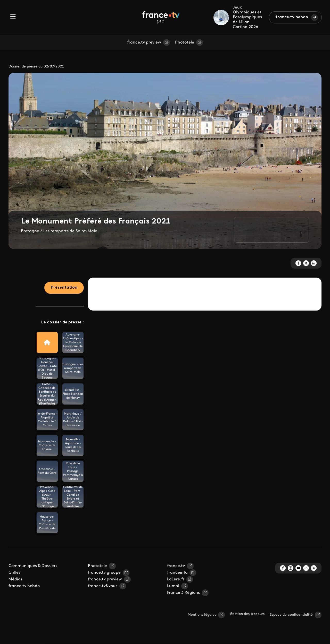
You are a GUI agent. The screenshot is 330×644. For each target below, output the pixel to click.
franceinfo (177, 573)
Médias (15, 579)
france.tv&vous (103, 586)
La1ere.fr (176, 579)
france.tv (176, 566)
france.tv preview (144, 42)
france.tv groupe (104, 573)
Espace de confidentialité (291, 615)
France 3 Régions (183, 593)
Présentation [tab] (64, 288)
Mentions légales (202, 615)
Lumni (173, 586)
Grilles (14, 573)
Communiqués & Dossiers (33, 566)
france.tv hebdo (292, 17)
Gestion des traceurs (247, 614)
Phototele (185, 42)
